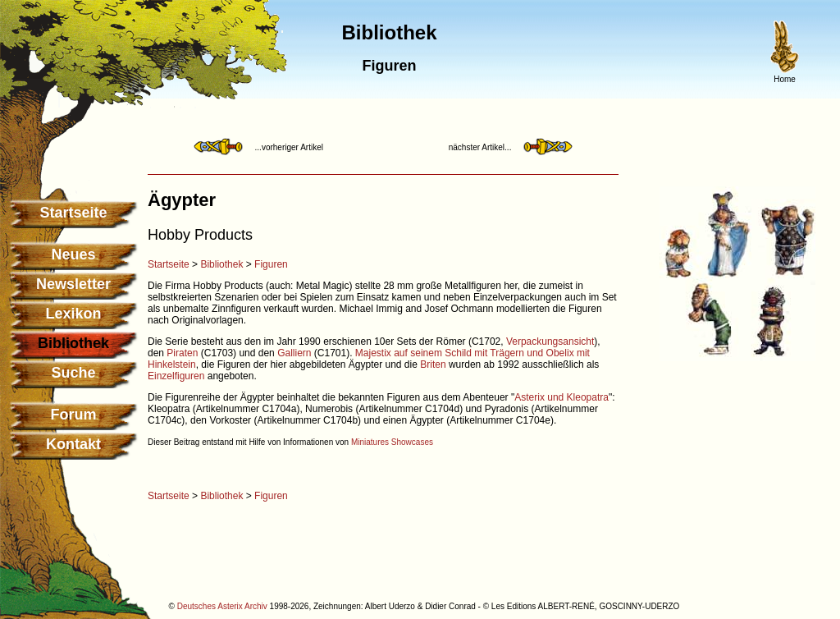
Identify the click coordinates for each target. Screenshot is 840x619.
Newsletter (73, 284)
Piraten (182, 353)
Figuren (271, 264)
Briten (433, 365)
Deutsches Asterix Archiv (222, 606)
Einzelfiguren (176, 376)
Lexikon (73, 314)
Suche (73, 373)
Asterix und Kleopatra (562, 397)
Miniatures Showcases (392, 442)
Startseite (73, 213)
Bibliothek (221, 264)
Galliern (294, 353)
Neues (73, 254)
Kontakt (73, 444)
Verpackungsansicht (550, 342)
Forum (74, 415)
